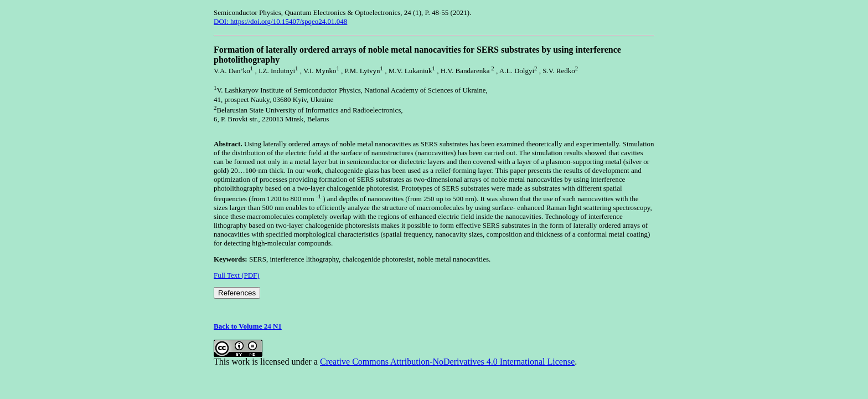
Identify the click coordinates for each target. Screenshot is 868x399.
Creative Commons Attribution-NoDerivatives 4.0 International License (447, 362)
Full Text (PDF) (237, 275)
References (237, 293)
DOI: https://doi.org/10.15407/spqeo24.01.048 (280, 21)
